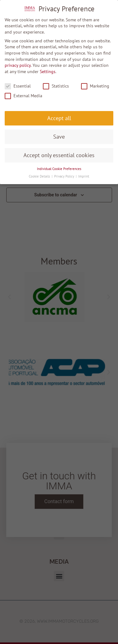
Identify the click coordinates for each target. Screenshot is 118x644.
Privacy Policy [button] (65, 176)
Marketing (95, 86)
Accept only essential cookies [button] (59, 155)
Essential (18, 86)
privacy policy (18, 65)
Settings (48, 72)
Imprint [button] (84, 176)
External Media (23, 96)
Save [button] (59, 137)
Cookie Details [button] (40, 176)
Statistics (56, 86)
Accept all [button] (59, 118)
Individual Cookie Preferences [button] (59, 169)
